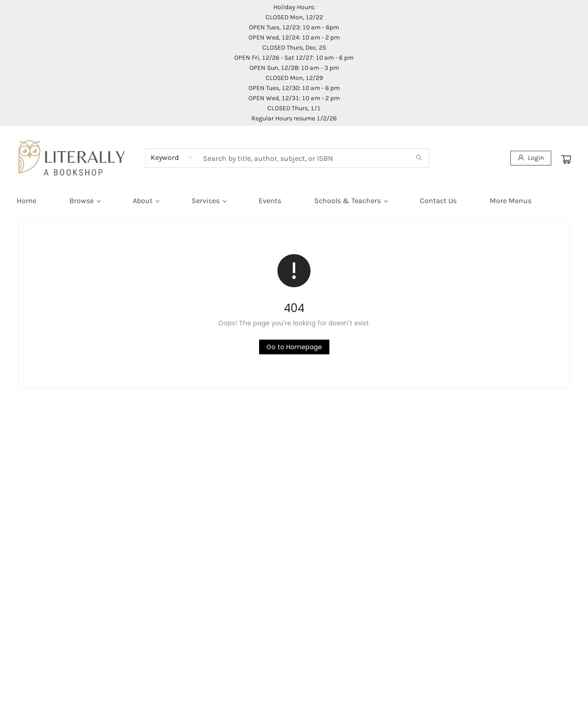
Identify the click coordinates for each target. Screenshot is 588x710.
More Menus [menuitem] (511, 201)
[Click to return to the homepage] (294, 347)
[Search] (419, 158)
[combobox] (172, 158)
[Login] (531, 158)
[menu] (294, 201)
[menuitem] (26, 201)
